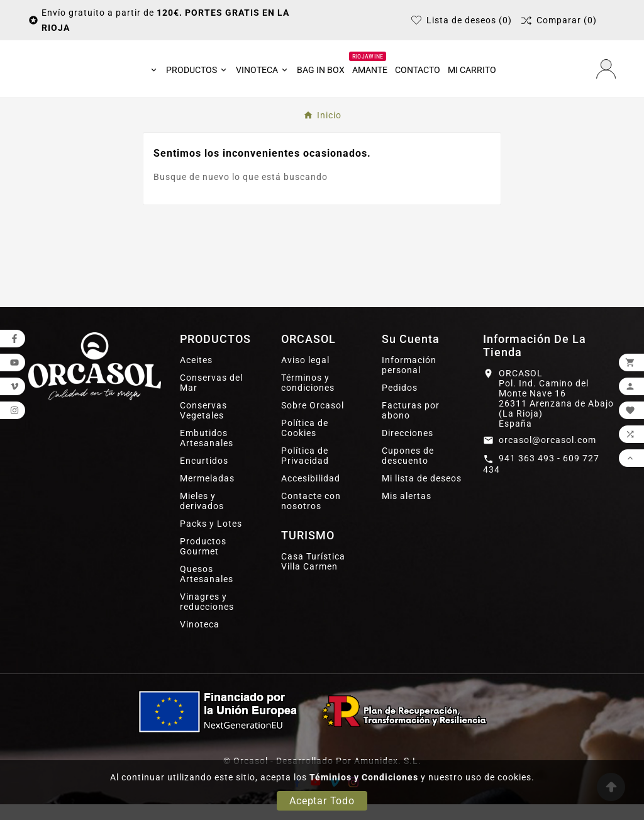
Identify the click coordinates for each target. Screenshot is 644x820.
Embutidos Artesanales (207, 454)
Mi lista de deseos (422, 494)
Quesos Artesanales (207, 590)
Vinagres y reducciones (207, 617)
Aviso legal (305, 376)
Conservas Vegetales (203, 426)
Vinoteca (200, 640)
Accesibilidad (311, 494)
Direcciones (408, 449)
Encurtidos (204, 476)
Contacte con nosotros (311, 517)
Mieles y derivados (202, 517)
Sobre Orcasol (313, 421)
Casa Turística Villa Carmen (313, 577)
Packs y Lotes (211, 539)
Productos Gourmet (203, 562)
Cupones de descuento (408, 471)
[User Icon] (606, 77)
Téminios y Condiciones (364, 777)
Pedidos (400, 403)
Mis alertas (407, 512)
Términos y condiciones (308, 398)
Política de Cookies (305, 444)
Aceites (196, 376)
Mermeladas (207, 494)
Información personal (409, 381)
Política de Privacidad (305, 471)
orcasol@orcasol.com (547, 456)
